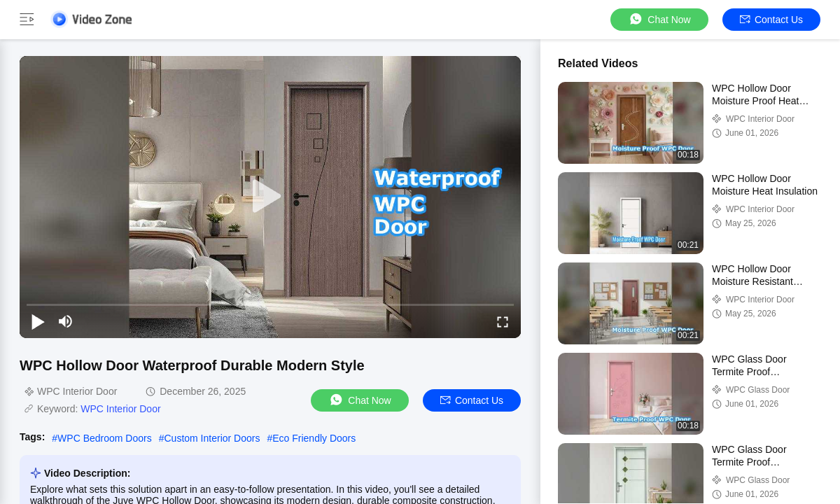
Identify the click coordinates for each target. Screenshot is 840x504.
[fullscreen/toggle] (503, 321)
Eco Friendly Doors (314, 438)
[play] (270, 197)
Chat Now (659, 19)
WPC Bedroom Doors (105, 438)
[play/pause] (38, 321)
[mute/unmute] (66, 321)
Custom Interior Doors (212, 438)
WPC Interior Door (120, 409)
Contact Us (771, 20)
